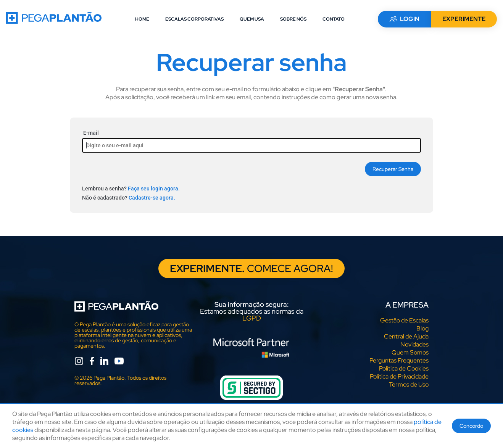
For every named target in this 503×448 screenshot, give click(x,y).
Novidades (414, 345)
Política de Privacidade (399, 377)
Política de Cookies (404, 369)
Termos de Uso (409, 385)
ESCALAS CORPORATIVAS (194, 19)
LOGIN (404, 19)
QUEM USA (252, 19)
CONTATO (334, 19)
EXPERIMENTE (464, 19)
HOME (142, 19)
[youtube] (119, 362)
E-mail (91, 133)
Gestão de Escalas (404, 321)
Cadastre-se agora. (152, 198)
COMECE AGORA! (252, 269)
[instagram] (79, 362)
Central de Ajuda (406, 337)
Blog (422, 329)
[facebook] (92, 362)
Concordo (471, 426)
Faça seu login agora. (154, 189)
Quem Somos (410, 353)
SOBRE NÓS (293, 19)
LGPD (252, 318)
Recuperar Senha (393, 169)
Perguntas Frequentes (399, 361)
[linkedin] (104, 362)
